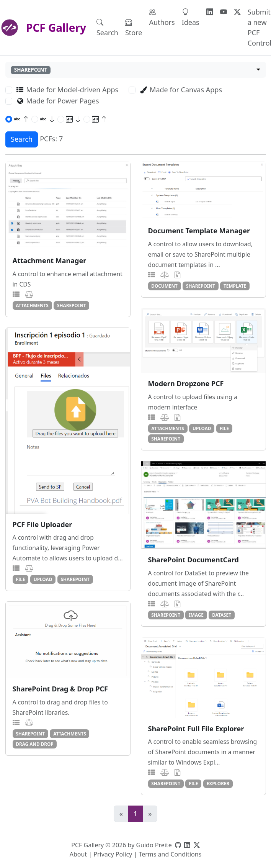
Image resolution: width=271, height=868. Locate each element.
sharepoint (72, 305)
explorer (218, 783)
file (224, 428)
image (196, 615)
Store (134, 27)
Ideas (191, 17)
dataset (222, 615)
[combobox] (136, 70)
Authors (162, 17)
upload (202, 428)
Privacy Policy (113, 854)
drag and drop (34, 744)
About (78, 854)
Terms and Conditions (170, 854)
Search (107, 27)
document (164, 286)
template (235, 286)
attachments (32, 305)
